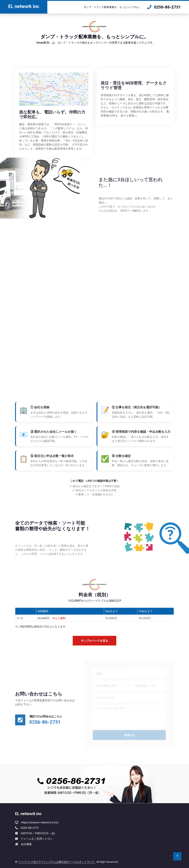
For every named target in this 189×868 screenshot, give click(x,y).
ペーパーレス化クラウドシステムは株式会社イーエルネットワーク (56, 862)
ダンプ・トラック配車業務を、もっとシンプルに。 (113, 7)
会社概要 (26, 844)
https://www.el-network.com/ (40, 822)
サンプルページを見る (94, 648)
